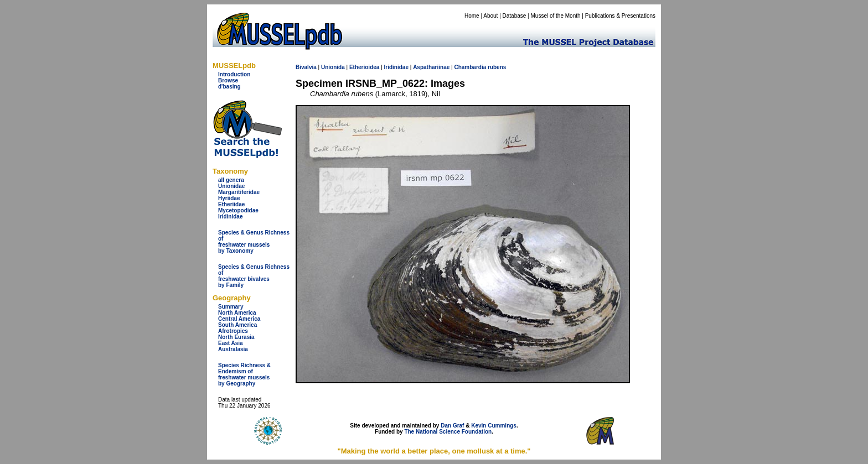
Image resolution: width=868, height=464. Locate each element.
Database (515, 16)
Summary (231, 307)
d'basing (229, 87)
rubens (497, 67)
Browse (228, 80)
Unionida (333, 67)
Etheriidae (231, 204)
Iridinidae (230, 217)
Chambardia (470, 67)
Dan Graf (452, 426)
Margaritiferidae (239, 192)
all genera (231, 180)
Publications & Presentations (620, 16)
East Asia (231, 343)
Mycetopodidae (238, 210)
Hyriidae (229, 198)
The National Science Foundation (448, 432)
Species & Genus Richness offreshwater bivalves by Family (254, 276)
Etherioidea (364, 67)
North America (237, 313)
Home (472, 16)
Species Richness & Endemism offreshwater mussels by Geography (244, 374)
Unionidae (231, 186)
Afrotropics (233, 331)
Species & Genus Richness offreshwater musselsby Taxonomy (254, 242)
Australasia (233, 349)
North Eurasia (236, 337)
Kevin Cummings (494, 426)
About (490, 16)
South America (237, 325)
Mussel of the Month (556, 16)
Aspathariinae (431, 67)
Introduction (234, 74)
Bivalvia (306, 67)
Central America (239, 319)
